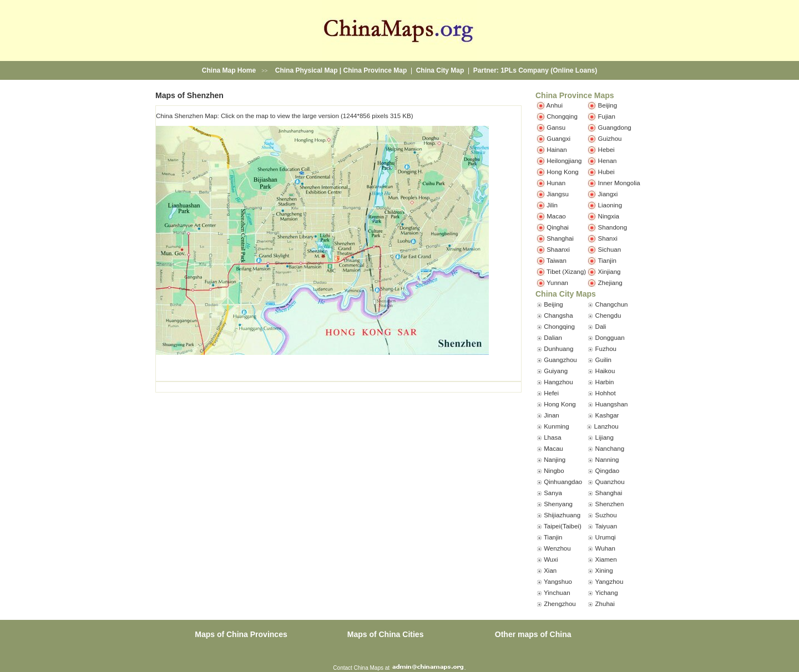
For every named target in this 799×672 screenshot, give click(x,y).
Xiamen (606, 559)
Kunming (556, 426)
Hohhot (606, 393)
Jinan (552, 415)
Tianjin (607, 260)
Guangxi (558, 138)
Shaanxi (558, 249)
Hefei (551, 393)
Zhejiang (610, 282)
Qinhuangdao (563, 482)
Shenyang (558, 504)
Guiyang (556, 371)
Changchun (612, 304)
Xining (604, 571)
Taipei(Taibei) (563, 526)
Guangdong (615, 127)
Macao (556, 216)
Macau (553, 449)
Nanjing (555, 460)
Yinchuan (557, 593)
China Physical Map (307, 70)
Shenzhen (610, 504)
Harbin (605, 382)
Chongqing (562, 116)
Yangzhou (609, 582)
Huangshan (612, 404)
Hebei (606, 149)
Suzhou (606, 515)
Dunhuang (558, 349)
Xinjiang (610, 271)
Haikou (605, 371)
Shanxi (608, 238)
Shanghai (560, 238)
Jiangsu (558, 194)
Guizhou (610, 138)
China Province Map (375, 70)
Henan (608, 160)
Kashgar (607, 415)
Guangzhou (560, 360)
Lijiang (605, 437)
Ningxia (609, 216)
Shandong (613, 227)
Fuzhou (606, 349)
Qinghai (558, 227)
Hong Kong (563, 171)
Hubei (606, 171)
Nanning (607, 460)
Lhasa (552, 437)
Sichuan (610, 249)
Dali (601, 327)
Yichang (606, 593)
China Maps (369, 668)
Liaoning (610, 205)
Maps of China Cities (386, 634)
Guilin (603, 360)
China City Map (440, 70)
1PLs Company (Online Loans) (549, 70)
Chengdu (608, 315)
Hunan (556, 182)
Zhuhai (605, 604)
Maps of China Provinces (241, 634)
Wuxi (551, 559)
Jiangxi (608, 194)
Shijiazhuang (562, 515)
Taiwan (557, 260)
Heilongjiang (564, 160)
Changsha (558, 315)
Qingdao (607, 471)
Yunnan (557, 282)
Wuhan (605, 548)
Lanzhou (606, 426)
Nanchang (610, 449)
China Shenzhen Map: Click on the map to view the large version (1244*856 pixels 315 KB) (284, 116)
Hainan (557, 149)
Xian (550, 571)
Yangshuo (558, 582)
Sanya (553, 493)
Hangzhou (558, 382)
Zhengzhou (560, 604)
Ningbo (554, 471)
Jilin (552, 205)
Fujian (607, 116)
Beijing (608, 105)
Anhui (555, 105)
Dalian (553, 338)
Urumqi (606, 537)
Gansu (556, 127)
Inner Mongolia (619, 182)
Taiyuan (606, 526)
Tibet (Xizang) (566, 271)
